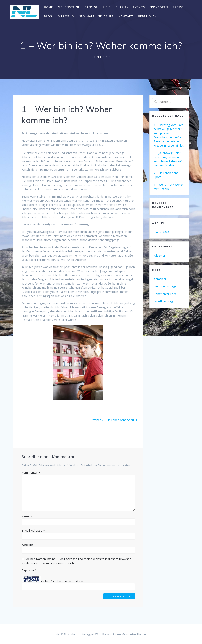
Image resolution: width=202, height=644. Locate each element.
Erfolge (91, 7)
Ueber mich (147, 16)
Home (49, 7)
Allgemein (160, 255)
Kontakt (126, 16)
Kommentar (31, 472)
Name (27, 516)
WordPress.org (163, 301)
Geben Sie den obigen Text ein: (62, 581)
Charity (122, 7)
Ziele (107, 7)
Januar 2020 (161, 232)
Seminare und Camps (96, 16)
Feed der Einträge (165, 286)
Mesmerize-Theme (134, 634)
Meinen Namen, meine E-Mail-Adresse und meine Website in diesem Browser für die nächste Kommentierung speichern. (76, 561)
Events (139, 7)
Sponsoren (159, 7)
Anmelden (160, 279)
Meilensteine (69, 7)
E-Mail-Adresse (33, 530)
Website (27, 545)
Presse (178, 7)
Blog (48, 16)
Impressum (66, 16)
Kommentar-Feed (165, 294)
